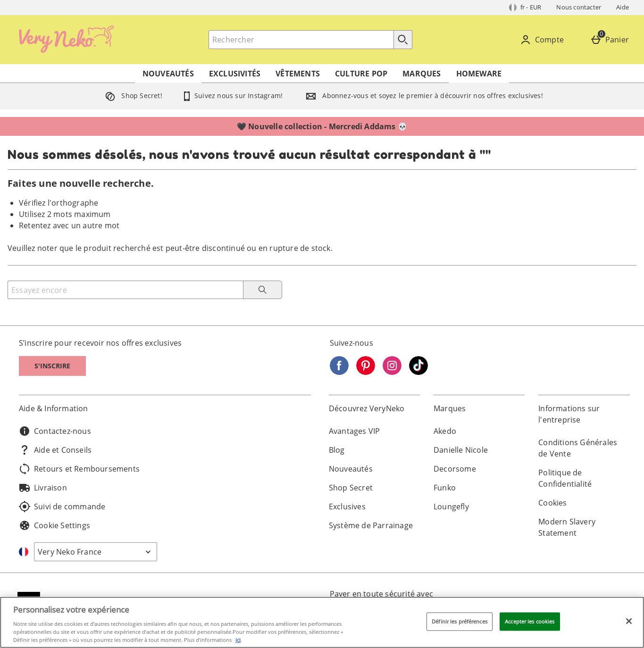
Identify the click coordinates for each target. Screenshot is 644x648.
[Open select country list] (96, 552)
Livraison (43, 488)
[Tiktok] (418, 372)
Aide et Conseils (55, 450)
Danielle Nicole (461, 450)
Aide (623, 7)
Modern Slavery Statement (567, 527)
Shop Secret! (132, 96)
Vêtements (298, 74)
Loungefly (451, 507)
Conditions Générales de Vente (578, 448)
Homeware (479, 74)
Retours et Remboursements (79, 469)
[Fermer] (629, 621)
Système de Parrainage (371, 525)
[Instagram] (392, 372)
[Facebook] (339, 372)
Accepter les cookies (530, 621)
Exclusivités (235, 74)
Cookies (552, 503)
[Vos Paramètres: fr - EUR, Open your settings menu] (525, 8)
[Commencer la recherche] (403, 40)
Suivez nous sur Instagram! (232, 96)
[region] (322, 622)
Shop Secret (351, 488)
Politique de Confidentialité (565, 478)
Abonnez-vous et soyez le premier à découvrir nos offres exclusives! (422, 96)
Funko (445, 488)
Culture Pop (361, 74)
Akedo (445, 431)
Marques (422, 74)
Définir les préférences (460, 621)
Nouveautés (168, 74)
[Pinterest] (366, 372)
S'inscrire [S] (52, 366)
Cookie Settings (54, 525)
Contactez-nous (55, 431)
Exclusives (347, 507)
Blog (337, 450)
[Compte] (544, 40)
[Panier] (611, 40)
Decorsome (455, 469)
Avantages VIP (355, 431)
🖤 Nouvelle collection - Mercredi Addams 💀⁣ (322, 126)
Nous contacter (579, 7)
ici (238, 640)
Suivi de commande (62, 507)
